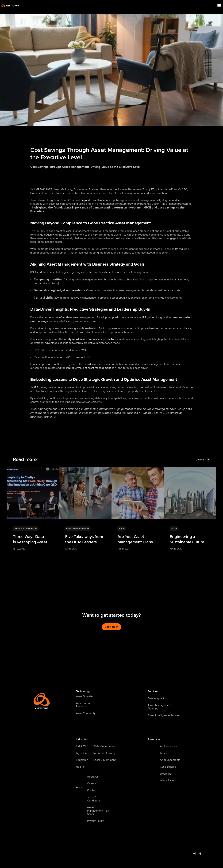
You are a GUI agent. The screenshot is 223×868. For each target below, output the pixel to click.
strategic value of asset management (89, 368)
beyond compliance (93, 200)
